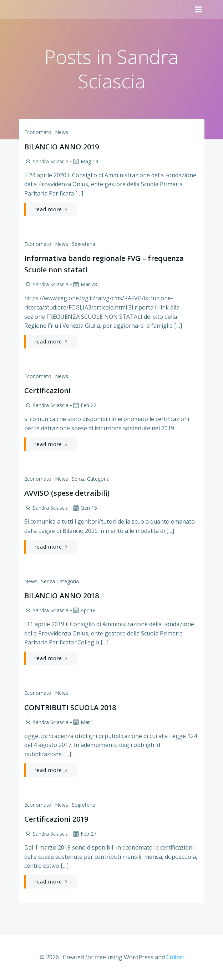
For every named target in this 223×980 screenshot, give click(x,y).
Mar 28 (85, 284)
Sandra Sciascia (46, 161)
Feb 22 (84, 405)
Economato (38, 132)
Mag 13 (85, 161)
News (62, 132)
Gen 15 (85, 508)
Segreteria (83, 244)
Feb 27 (84, 834)
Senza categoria (91, 479)
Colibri (175, 957)
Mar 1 (83, 722)
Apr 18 (84, 610)
